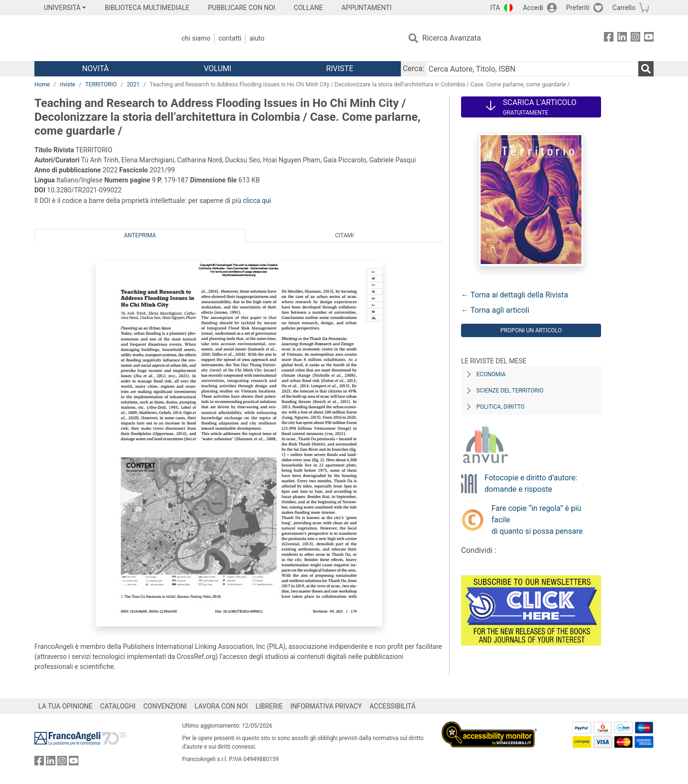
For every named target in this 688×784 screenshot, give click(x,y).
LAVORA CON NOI (221, 706)
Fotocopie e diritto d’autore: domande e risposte (531, 483)
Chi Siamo (196, 38)
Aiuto (257, 38)
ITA (495, 8)
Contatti (230, 38)
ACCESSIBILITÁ (393, 706)
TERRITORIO (101, 85)
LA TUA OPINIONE (65, 706)
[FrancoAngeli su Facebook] (609, 38)
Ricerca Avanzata (452, 38)
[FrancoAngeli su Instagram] (635, 38)
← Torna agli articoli (495, 310)
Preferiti (578, 8)
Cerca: (414, 69)
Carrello (624, 8)
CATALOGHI (118, 706)
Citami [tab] (344, 235)
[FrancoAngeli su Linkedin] (622, 38)
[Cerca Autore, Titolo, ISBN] (532, 69)
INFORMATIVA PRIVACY (326, 706)
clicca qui (257, 201)
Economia (491, 374)
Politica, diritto (500, 407)
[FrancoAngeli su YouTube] (649, 38)
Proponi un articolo (531, 330)
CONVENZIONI (165, 706)
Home (42, 85)
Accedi (533, 8)
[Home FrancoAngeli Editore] (98, 38)
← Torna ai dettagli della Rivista (515, 295)
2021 (133, 85)
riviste (67, 85)
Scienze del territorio (510, 391)
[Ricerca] (646, 69)
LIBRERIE (269, 706)
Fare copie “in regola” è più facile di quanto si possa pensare (537, 520)
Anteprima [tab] (140, 235)
